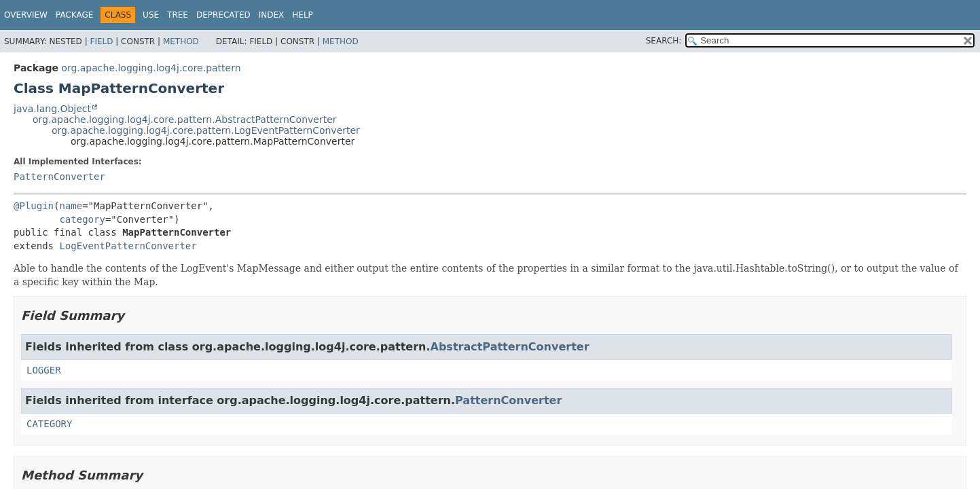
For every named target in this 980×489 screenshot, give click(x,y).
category (82, 219)
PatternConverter (59, 177)
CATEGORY (49, 424)
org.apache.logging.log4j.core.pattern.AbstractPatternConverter (185, 120)
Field (101, 41)
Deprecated (223, 15)
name (71, 206)
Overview (26, 15)
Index (272, 15)
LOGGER (44, 370)
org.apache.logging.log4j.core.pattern (151, 68)
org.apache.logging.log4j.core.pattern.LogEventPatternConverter (206, 130)
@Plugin (34, 206)
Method (181, 41)
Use (151, 15)
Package (74, 15)
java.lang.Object (52, 109)
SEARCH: (664, 41)
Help (303, 15)
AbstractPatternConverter (510, 347)
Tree (178, 15)
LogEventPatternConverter (128, 246)
